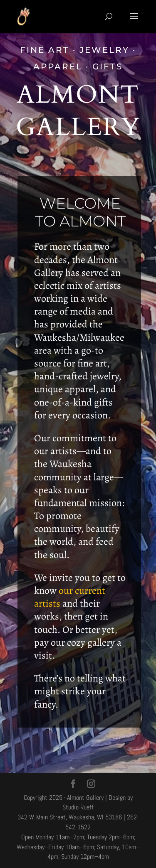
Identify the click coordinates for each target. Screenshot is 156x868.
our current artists (70, 597)
